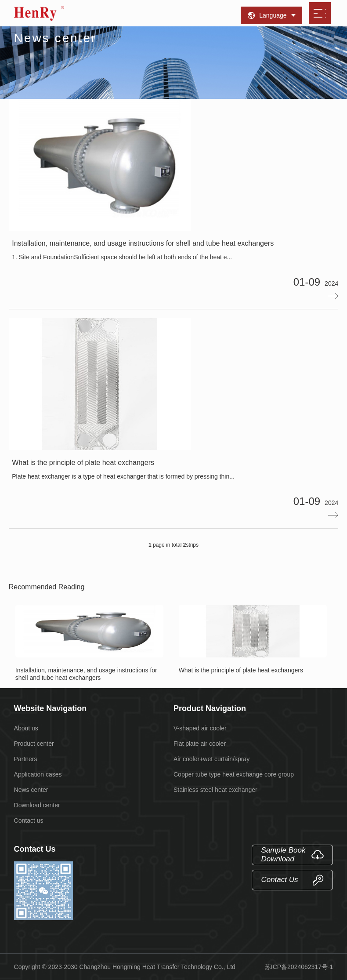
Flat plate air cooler (200, 744)
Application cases (38, 774)
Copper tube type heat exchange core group (234, 774)
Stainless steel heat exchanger (215, 790)
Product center (34, 744)
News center (31, 790)
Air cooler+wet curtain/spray (211, 759)
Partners (26, 759)
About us (26, 728)
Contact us (29, 820)
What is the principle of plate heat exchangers (253, 639)
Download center (37, 805)
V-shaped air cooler (200, 728)
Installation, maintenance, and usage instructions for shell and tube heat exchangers (90, 643)
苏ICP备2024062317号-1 (299, 967)
